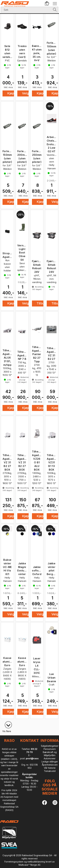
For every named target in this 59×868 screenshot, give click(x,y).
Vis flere (7, 731)
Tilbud (41, 303)
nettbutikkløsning (36, 862)
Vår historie (50, 768)
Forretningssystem (14, 862)
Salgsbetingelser (50, 746)
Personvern (50, 749)
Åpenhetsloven (50, 765)
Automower (50, 758)
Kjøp (11, 93)
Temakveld (50, 771)
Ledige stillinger (50, 762)
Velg (25, 93)
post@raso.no (34, 758)
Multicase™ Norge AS (29, 865)
